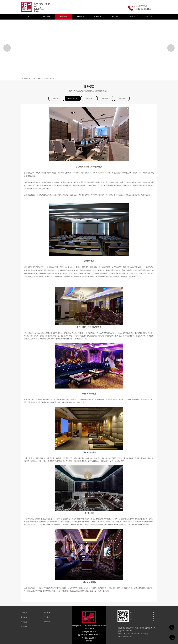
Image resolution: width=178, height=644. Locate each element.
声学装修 (122, 99)
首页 (30, 16)
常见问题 (149, 16)
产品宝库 (98, 16)
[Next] (171, 48)
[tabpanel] (89, 48)
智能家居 (105, 99)
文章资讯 (132, 16)
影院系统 (56, 99)
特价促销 (115, 16)
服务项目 (64, 16)
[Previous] (7, 48)
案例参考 (81, 16)
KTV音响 (89, 99)
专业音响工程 (50, 79)
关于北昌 (47, 16)
